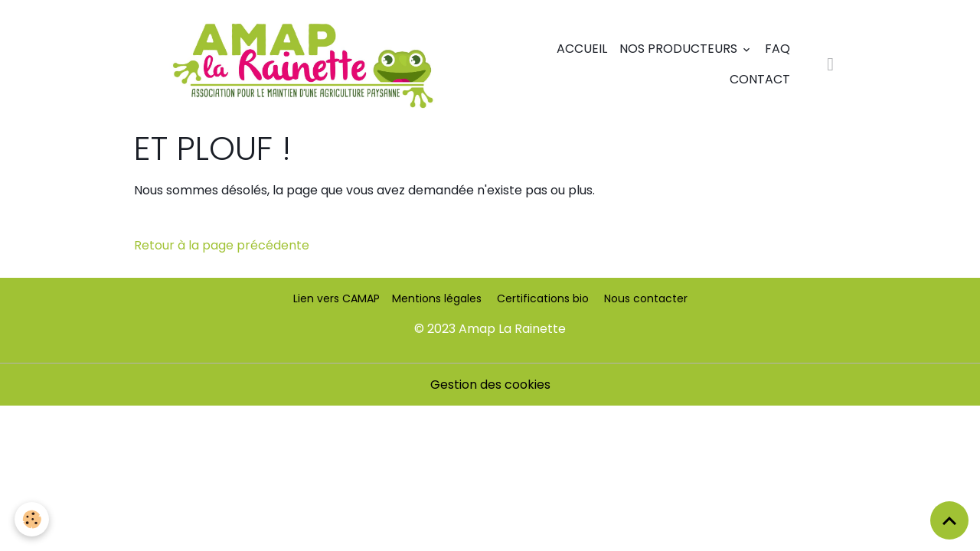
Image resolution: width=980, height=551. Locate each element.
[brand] (302, 64)
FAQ (777, 49)
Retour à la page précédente (222, 245)
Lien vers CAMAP (336, 298)
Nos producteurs (680, 49)
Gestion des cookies (490, 385)
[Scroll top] (949, 520)
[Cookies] (33, 519)
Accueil (582, 49)
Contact (760, 79)
